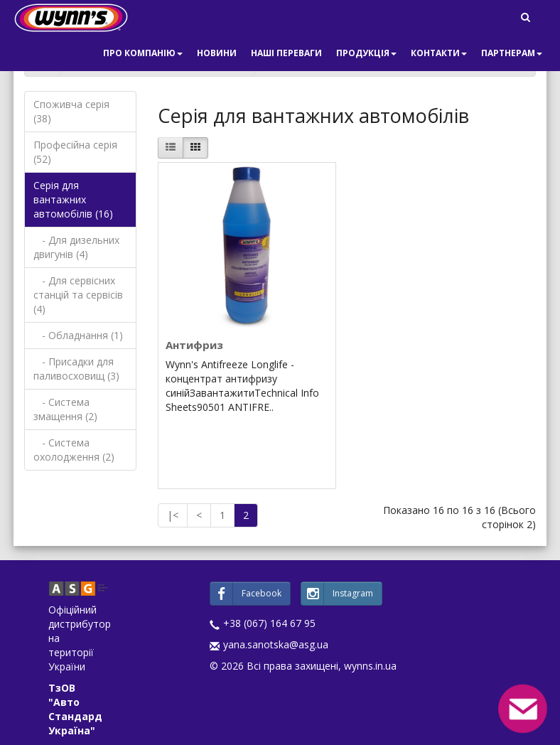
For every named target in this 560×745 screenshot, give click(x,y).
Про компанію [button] (143, 53)
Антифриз (194, 345)
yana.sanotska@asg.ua (276, 644)
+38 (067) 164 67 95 (269, 623)
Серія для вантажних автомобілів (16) (73, 199)
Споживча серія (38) (71, 111)
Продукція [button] (366, 53)
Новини (217, 53)
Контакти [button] (439, 53)
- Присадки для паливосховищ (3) (76, 369)
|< (173, 515)
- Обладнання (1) (78, 335)
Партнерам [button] (512, 53)
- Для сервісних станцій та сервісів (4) (78, 295)
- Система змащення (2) (65, 409)
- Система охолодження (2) (74, 450)
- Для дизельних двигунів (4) (76, 247)
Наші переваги (286, 53)
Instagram (337, 594)
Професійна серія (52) (75, 152)
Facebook (246, 594)
